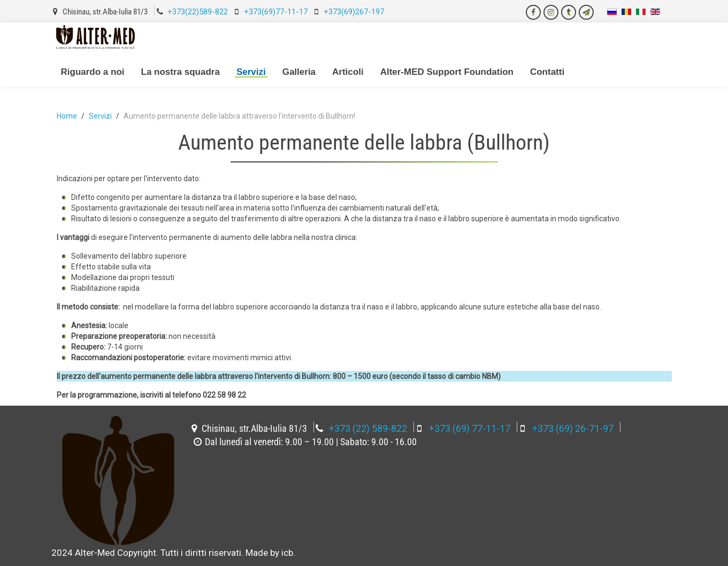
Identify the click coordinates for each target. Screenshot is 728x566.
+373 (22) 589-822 (368, 428)
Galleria (299, 72)
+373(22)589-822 (198, 12)
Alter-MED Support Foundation (447, 72)
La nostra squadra (181, 72)
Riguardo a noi (93, 72)
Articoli (348, 72)
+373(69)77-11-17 (276, 12)
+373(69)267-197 (354, 12)
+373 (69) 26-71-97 (573, 428)
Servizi (251, 72)
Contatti (547, 72)
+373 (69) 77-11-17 (470, 428)
